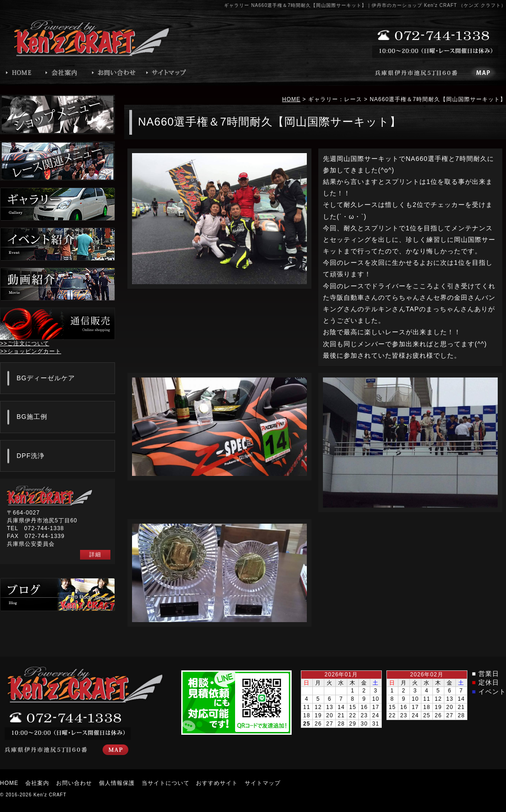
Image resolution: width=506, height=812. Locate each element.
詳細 (95, 555)
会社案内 (37, 783)
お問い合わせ (74, 783)
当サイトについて (166, 783)
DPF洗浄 (31, 456)
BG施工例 (32, 417)
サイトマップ (263, 783)
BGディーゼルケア (46, 378)
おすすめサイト (217, 783)
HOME (291, 99)
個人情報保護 (117, 783)
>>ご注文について (25, 343)
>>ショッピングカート (31, 351)
